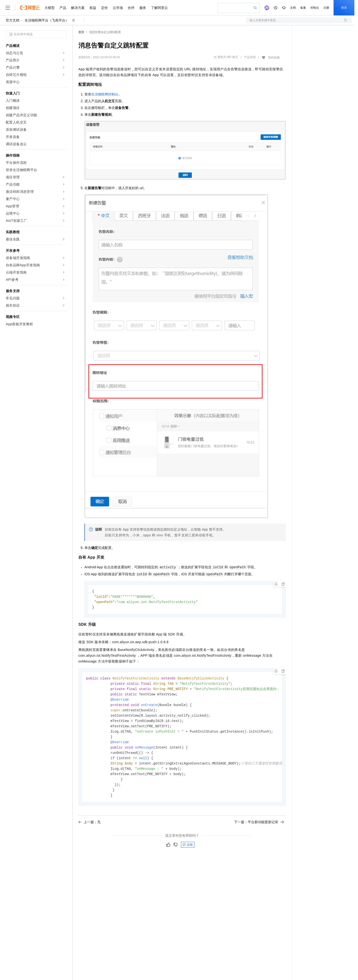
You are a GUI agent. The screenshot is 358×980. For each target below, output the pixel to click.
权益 (93, 8)
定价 (104, 8)
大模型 (50, 8)
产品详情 (250, 57)
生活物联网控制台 (105, 94)
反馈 (188, 851)
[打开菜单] (8, 8)
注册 (326, 8)
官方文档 (13, 20)
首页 (81, 32)
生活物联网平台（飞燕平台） (47, 20)
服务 (143, 8)
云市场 (118, 8)
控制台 (315, 8)
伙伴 (131, 8)
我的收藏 (274, 58)
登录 (344, 8)
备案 (303, 8)
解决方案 (78, 8)
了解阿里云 (159, 8)
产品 (63, 8)
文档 (293, 8)
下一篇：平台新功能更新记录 (259, 829)
